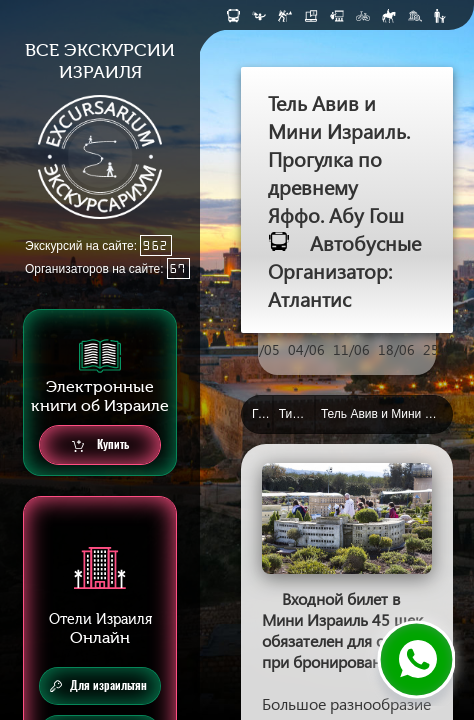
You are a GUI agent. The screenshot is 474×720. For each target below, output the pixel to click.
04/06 (306, 349)
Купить (100, 445)
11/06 (351, 349)
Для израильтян (98, 686)
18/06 (396, 349)
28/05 (261, 349)
